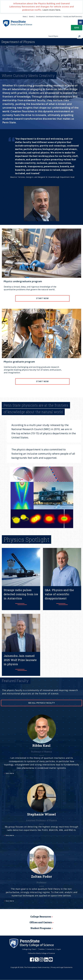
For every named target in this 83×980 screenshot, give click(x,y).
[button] (77, 28)
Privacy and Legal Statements (62, 967)
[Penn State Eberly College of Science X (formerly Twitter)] (37, 961)
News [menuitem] (25, 17)
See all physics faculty (41, 703)
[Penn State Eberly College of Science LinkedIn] (46, 961)
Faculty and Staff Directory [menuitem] (73, 17)
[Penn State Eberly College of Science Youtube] (51, 961)
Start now (42, 298)
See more (10, 773)
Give (77, 28)
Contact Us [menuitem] (51, 949)
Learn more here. (52, 10)
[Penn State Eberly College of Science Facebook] (32, 961)
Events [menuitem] (31, 17)
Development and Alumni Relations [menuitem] (49, 17)
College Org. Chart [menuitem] (30, 949)
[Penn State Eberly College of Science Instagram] (42, 961)
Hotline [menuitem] (42, 949)
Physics (18, 42)
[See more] (41, 747)
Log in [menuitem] (59, 949)
